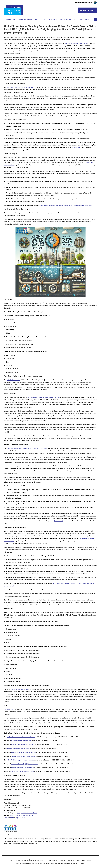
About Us (64, 20)
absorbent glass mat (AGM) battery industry (25, 764)
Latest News (10, 20)
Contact (53, 20)
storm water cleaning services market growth (21, 87)
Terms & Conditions (52, 860)
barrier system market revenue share (18, 748)
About (11, 860)
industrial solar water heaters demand (23, 745)
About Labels (41, 20)
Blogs (17, 818)
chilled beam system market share (22, 741)
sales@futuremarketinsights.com (27, 813)
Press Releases (25, 20)
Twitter (12, 818)
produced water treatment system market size (21, 737)
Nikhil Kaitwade (76, 147)
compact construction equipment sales (22, 772)
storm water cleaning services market (77, 44)
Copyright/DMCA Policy (67, 860)
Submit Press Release (37, 860)
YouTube (22, 818)
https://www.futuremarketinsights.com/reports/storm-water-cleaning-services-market (65, 205)
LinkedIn (7, 818)
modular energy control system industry (23, 756)
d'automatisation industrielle (20, 689)
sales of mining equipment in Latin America (20, 760)
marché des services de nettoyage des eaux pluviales (44, 397)
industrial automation (13, 380)
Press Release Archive (22, 860)
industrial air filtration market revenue (23, 768)
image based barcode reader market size (23, 752)
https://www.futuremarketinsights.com (22, 815)
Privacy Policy (80, 860)
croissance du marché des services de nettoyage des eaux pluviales (27, 448)
